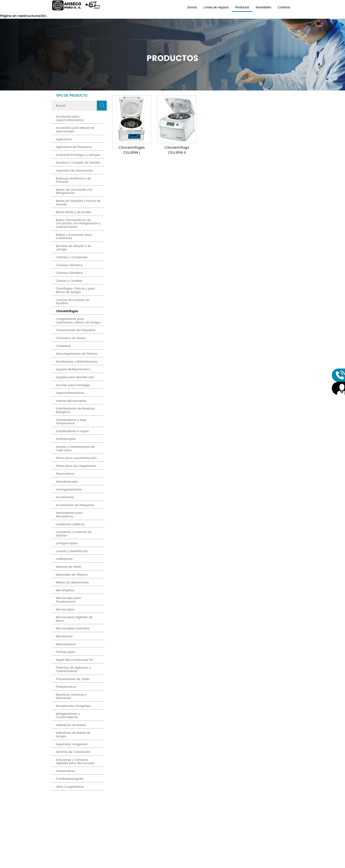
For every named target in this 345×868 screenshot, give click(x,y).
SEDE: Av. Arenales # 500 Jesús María (76, 841)
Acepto (199, 808)
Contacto (284, 7)
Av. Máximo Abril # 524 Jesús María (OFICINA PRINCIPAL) (76, 832)
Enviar (265, 803)
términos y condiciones (204, 808)
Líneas (136, 835)
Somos (192, 7)
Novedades (263, 7)
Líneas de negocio (216, 7)
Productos (242, 7)
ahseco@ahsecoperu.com (74, 851)
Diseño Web (204, 865)
